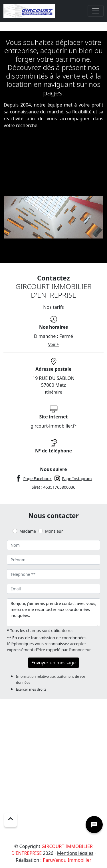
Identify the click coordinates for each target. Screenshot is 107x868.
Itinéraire (53, 392)
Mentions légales (75, 853)
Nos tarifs (53, 307)
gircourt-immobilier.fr (53, 426)
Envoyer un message (53, 663)
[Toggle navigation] (96, 11)
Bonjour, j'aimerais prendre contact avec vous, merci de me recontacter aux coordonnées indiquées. (53, 612)
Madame (28, 531)
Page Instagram (77, 479)
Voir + (54, 344)
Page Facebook (38, 479)
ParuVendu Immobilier (67, 860)
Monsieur (54, 531)
